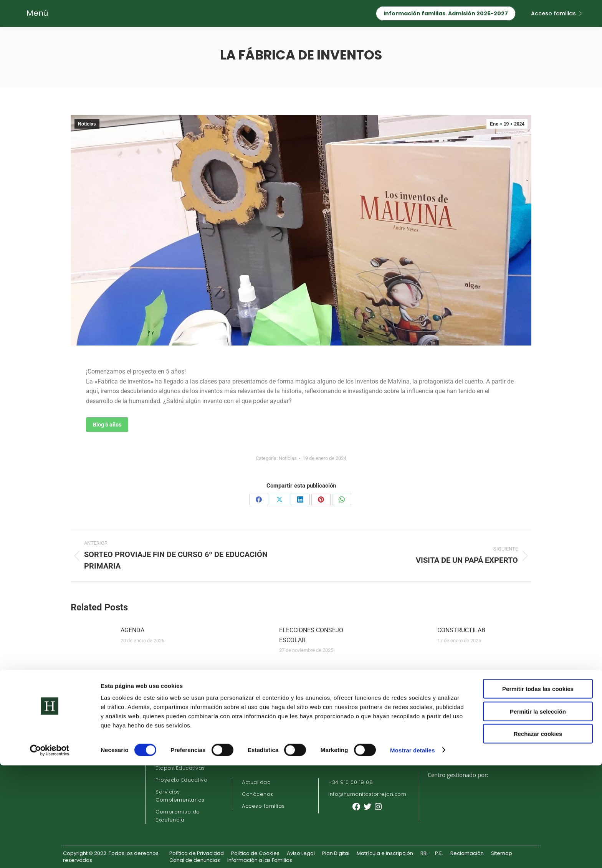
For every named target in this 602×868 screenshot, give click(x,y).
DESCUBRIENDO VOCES (312, 674)
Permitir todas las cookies (538, 791)
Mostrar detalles (413, 853)
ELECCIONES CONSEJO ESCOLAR (311, 635)
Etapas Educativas (180, 768)
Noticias (87, 124)
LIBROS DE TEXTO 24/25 (155, 674)
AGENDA (132, 630)
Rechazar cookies (538, 836)
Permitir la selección (538, 814)
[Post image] (92, 643)
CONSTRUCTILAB (461, 630)
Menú (37, 13)
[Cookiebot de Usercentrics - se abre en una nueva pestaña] (50, 853)
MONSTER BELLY (461, 674)
